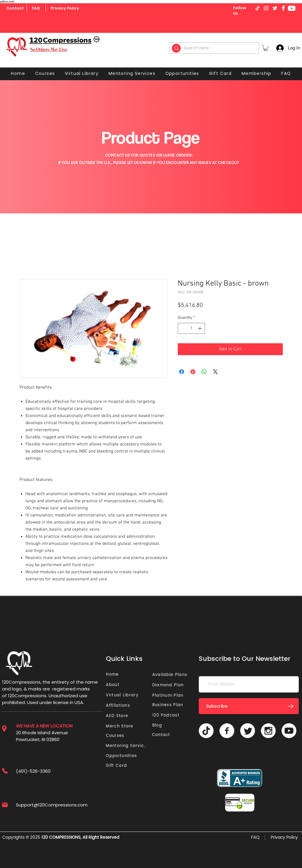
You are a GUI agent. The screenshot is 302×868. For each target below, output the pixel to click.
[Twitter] (248, 731)
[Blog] (160, 726)
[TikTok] (206, 731)
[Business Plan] (169, 705)
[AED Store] (118, 716)
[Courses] (117, 736)
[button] (266, 48)
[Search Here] (215, 48)
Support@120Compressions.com (52, 805)
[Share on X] (215, 372)
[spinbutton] (191, 328)
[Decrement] (182, 328)
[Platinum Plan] (169, 696)
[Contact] (15, 8)
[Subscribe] (249, 706)
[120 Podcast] (167, 715)
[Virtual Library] (129, 695)
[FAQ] (36, 8)
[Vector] (227, 731)
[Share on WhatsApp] (204, 372)
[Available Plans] (171, 675)
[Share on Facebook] (182, 372)
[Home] (113, 675)
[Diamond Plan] (169, 685)
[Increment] (200, 328)
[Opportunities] (123, 756)
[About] (115, 685)
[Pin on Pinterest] (193, 372)
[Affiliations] (120, 706)
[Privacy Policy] (65, 8)
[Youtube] (292, 8)
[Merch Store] (121, 726)
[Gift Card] (117, 766)
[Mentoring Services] (128, 746)
